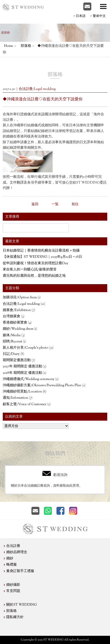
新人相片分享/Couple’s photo (25, 348)
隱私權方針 (15, 617)
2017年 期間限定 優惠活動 (22, 367)
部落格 (26, 46)
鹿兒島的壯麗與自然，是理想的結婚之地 (34, 276)
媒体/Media (12, 335)
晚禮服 (11, 565)
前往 (75, 204)
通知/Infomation (15, 398)
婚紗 (10, 559)
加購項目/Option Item (20, 298)
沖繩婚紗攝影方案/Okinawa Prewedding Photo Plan (42, 386)
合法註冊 (13, 546)
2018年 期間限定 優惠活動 (22, 373)
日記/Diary (11, 354)
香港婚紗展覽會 (15, 323)
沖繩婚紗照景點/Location (22, 392)
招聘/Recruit (12, 342)
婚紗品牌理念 (17, 552)
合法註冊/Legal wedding (21, 304)
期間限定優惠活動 (17, 360)
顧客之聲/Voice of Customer (25, 404)
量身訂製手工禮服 (20, 571)
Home (9, 46)
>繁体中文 (98, 16)
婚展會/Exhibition (17, 310)
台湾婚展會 (11, 317)
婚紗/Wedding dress (18, 329)
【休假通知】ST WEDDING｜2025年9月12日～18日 (42, 257)
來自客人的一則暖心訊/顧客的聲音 (30, 270)
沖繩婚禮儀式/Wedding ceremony (29, 379)
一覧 (55, 204)
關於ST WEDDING (22, 605)
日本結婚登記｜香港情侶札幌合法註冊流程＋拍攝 (41, 251)
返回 (35, 204)
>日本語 (79, 16)
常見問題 (13, 591)
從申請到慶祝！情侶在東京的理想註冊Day (35, 263)
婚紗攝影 (13, 585)
